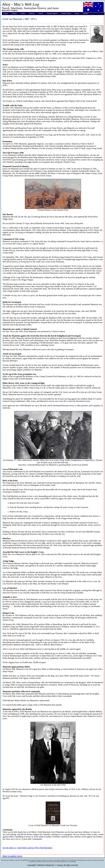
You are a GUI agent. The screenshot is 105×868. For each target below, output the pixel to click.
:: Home (6, 13)
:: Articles (14, 13)
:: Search (40, 13)
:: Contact (85, 13)
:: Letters (23, 13)
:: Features (31, 13)
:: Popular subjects (52, 13)
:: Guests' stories (66, 13)
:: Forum (77, 13)
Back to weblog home (12, 856)
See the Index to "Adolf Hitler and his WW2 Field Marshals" (28, 848)
